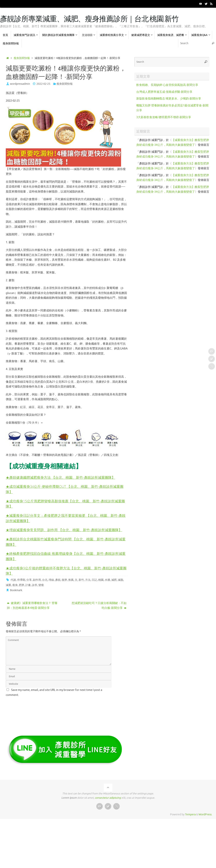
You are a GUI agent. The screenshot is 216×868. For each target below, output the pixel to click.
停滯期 (21, 580)
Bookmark (16, 590)
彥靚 (58, 580)
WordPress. (205, 814)
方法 (88, 580)
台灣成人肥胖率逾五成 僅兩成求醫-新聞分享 (164, 92)
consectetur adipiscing (108, 798)
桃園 (101, 580)
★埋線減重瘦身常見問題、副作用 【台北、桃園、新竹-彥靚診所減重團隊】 (64, 529)
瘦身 (15, 585)
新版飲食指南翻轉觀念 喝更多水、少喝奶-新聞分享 (169, 99)
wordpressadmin (20, 84)
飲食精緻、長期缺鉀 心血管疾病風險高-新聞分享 (167, 85)
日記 (94, 580)
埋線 (51, 580)
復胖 (64, 580)
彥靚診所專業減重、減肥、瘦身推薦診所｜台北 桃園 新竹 (89, 19)
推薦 (71, 580)
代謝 (13, 580)
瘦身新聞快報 (22, 58)
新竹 (81, 580)
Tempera (190, 814)
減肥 (114, 580)
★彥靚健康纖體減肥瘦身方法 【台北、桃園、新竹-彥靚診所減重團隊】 (60, 477)
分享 (29, 580)
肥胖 (22, 585)
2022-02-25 (43, 84)
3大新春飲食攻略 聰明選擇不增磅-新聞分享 (164, 117)
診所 (35, 585)
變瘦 (41, 585)
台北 (45, 580)
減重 (8, 585)
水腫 (107, 580)
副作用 (37, 580)
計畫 (28, 585)
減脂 (120, 580)
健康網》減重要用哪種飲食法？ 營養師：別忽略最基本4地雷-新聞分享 (32, 605)
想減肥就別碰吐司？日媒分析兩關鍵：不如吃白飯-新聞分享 (99, 605)
